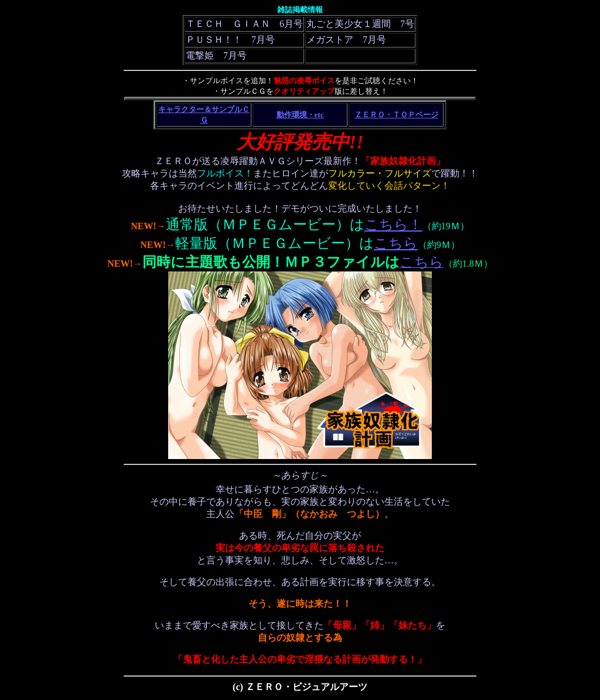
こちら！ (393, 225)
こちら (396, 243)
